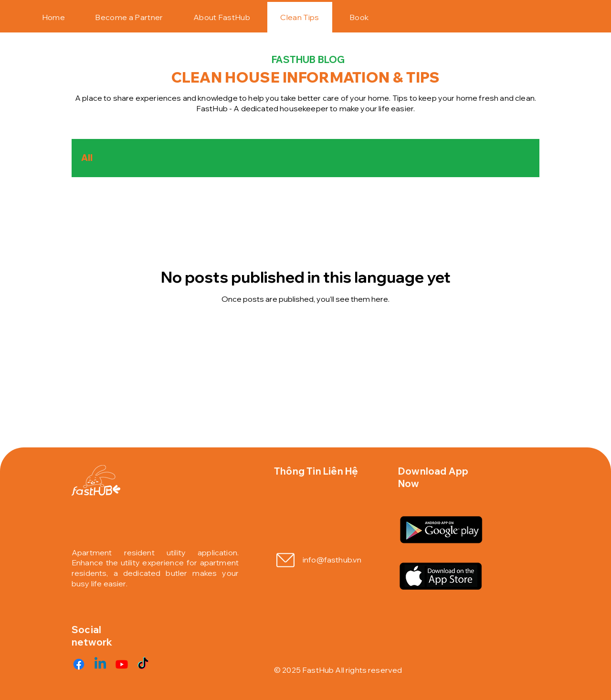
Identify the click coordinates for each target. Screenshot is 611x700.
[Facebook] (79, 664)
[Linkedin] (100, 664)
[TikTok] (143, 664)
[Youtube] (122, 664)
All (87, 158)
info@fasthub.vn (332, 560)
